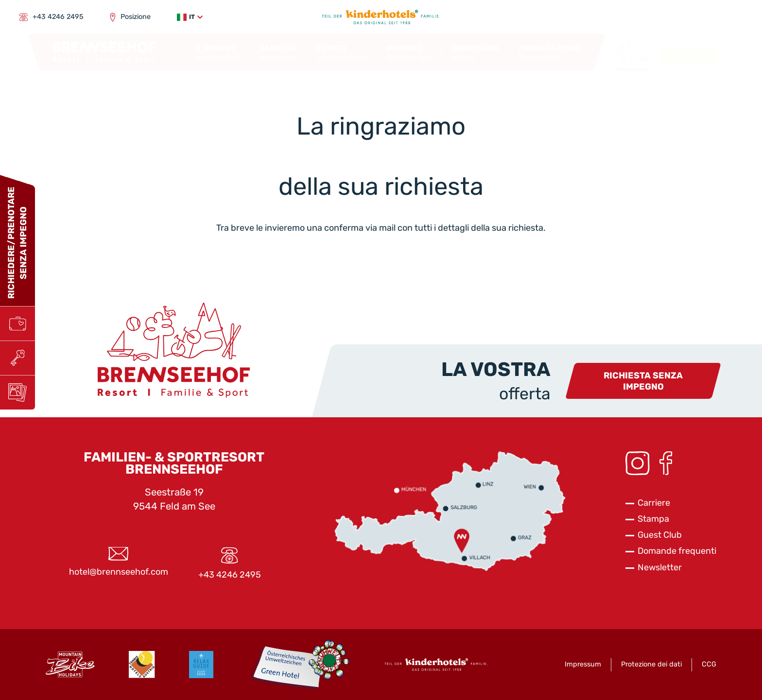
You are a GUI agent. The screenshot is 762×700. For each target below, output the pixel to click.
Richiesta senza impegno (643, 381)
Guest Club (660, 535)
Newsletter (660, 567)
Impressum (583, 664)
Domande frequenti (677, 551)
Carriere (654, 503)
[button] (190, 17)
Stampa (653, 519)
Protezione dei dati (651, 664)
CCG (709, 664)
